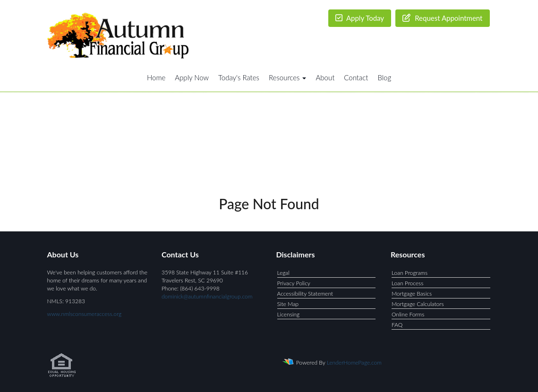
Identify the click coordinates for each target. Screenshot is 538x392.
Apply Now (192, 77)
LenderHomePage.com (354, 362)
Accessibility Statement (305, 294)
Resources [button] (288, 77)
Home (156, 77)
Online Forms (408, 314)
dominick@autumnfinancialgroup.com (207, 296)
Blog (384, 77)
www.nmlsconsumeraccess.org (85, 314)
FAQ (397, 325)
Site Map (288, 304)
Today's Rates (239, 77)
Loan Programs (410, 273)
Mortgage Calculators (418, 304)
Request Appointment (442, 18)
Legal (283, 273)
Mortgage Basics (412, 294)
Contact (356, 77)
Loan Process (407, 283)
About (325, 77)
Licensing (289, 314)
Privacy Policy (294, 283)
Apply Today (360, 18)
